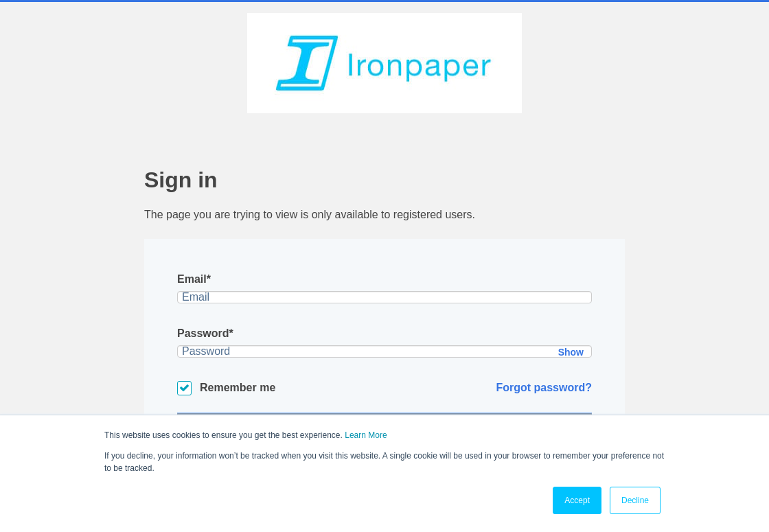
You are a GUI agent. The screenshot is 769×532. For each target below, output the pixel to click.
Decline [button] (635, 500)
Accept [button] (577, 500)
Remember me (238, 388)
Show (571, 352)
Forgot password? (544, 388)
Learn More (366, 435)
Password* (205, 333)
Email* (194, 279)
